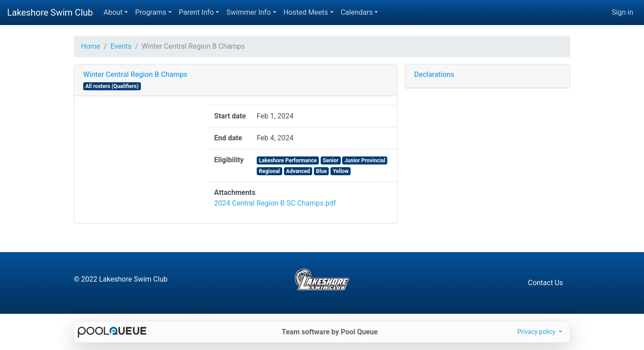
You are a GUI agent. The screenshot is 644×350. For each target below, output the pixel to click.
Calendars (357, 12)
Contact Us (545, 283)
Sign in (623, 12)
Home (91, 46)
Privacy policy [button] (537, 332)
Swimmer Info (248, 12)
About (113, 12)
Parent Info (196, 12)
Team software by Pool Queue (330, 332)
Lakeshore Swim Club (50, 13)
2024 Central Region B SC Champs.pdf (275, 203)
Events (121, 46)
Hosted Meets (306, 12)
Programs (151, 12)
